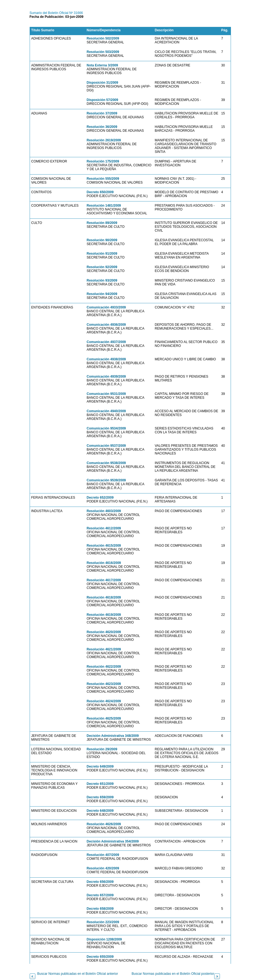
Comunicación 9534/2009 (106, 428)
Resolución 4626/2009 (104, 824)
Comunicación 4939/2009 (106, 377)
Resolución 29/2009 (102, 749)
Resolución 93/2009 (102, 280)
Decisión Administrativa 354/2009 (113, 841)
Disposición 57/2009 (103, 100)
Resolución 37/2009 (102, 113)
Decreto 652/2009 (100, 498)
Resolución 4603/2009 (104, 511)
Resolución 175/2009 (103, 161)
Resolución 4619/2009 (104, 615)
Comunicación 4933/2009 (106, 307)
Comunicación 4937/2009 (106, 342)
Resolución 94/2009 (102, 294)
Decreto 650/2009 (100, 192)
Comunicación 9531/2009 (106, 394)
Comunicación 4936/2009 (106, 325)
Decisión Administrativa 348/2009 (113, 736)
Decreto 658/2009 (100, 909)
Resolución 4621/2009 (104, 649)
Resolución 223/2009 (103, 922)
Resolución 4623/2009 (104, 684)
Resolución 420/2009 (103, 868)
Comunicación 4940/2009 (106, 411)
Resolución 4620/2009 (104, 632)
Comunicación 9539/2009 (106, 480)
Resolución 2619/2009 (104, 140)
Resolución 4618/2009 (104, 597)
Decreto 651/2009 (100, 784)
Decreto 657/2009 (100, 895)
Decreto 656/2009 (100, 882)
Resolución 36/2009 (102, 127)
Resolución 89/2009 (102, 223)
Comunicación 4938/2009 (106, 359)
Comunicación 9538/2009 (106, 463)
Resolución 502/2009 (103, 38)
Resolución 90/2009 (102, 240)
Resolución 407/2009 (103, 855)
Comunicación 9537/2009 (106, 446)
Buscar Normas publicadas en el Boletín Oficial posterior (173, 974)
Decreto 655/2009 (100, 957)
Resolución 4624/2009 (104, 701)
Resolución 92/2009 (102, 267)
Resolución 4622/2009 (104, 667)
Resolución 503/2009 (103, 52)
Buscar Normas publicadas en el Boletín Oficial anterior (78, 974)
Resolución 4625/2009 (104, 718)
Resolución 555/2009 (103, 179)
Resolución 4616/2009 (104, 563)
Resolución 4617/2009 (104, 580)
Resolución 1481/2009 (104, 206)
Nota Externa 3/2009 (102, 65)
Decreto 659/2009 (100, 797)
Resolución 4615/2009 (104, 546)
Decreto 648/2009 (100, 811)
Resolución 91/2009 (102, 254)
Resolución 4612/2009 (104, 528)
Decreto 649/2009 (100, 766)
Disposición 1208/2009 (104, 939)
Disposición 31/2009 (103, 83)
